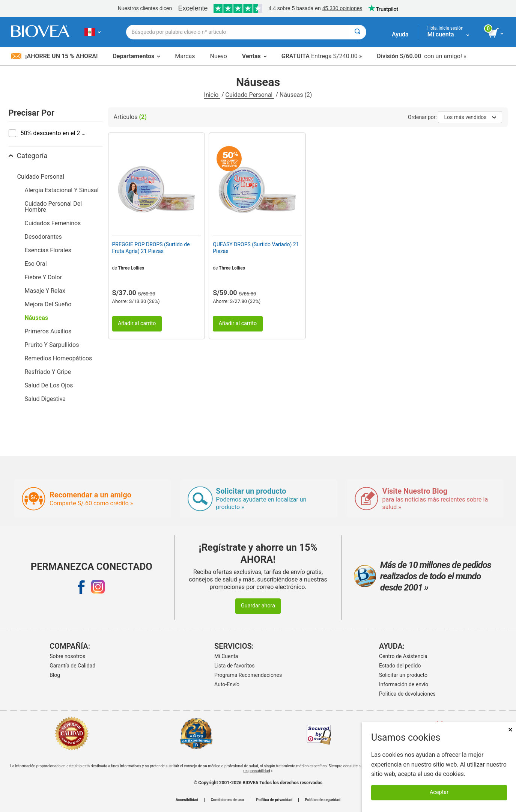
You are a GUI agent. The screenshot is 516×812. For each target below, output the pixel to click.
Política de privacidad (275, 800)
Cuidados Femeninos (53, 223)
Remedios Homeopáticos (59, 358)
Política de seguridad (323, 800)
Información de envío (404, 684)
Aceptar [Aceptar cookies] (439, 792)
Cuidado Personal (250, 95)
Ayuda (400, 34)
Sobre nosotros (67, 656)
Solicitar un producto (403, 675)
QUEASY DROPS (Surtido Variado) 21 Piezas (256, 248)
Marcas (185, 56)
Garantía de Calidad (72, 666)
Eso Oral (36, 264)
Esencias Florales (48, 250)
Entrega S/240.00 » (322, 56)
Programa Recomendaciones (248, 675)
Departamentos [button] (136, 56)
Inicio (212, 95)
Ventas (254, 56)
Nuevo (218, 56)
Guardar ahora (258, 606)
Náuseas (36, 318)
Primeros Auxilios (48, 331)
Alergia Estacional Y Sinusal (62, 190)
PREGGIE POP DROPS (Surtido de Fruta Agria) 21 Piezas (151, 248)
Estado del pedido (400, 666)
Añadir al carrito (137, 323)
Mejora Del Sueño (48, 304)
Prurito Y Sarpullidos (52, 345)
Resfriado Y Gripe (48, 372)
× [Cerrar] (510, 730)
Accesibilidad (187, 800)
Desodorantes (43, 237)
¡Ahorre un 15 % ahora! (54, 56)
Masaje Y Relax (45, 291)
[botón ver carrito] (496, 33)
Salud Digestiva (45, 399)
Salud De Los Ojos (49, 385)
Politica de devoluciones (407, 694)
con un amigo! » (421, 56)
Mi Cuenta (226, 656)
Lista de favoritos (234, 666)
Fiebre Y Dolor (44, 277)
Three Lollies (131, 268)
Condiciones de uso (227, 800)
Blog (55, 675)
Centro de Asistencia (403, 656)
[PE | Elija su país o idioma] (93, 32)
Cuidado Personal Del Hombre (53, 207)
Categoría (28, 156)
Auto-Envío (227, 684)
